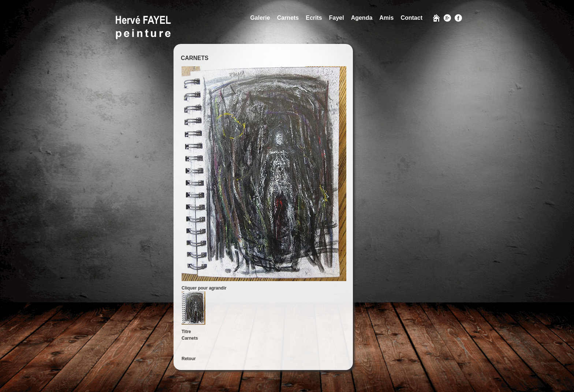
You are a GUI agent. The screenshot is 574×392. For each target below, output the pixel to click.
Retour (189, 359)
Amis (386, 18)
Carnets (288, 18)
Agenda (362, 18)
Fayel (337, 18)
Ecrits (314, 18)
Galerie (260, 18)
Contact (411, 18)
